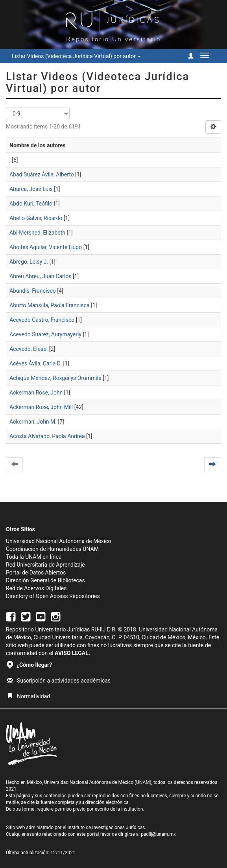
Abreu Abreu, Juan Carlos (41, 276)
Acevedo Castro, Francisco (42, 320)
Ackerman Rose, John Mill (41, 407)
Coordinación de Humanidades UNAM (52, 549)
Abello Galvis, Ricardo (36, 218)
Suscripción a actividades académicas (59, 681)
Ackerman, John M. (33, 422)
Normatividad (29, 696)
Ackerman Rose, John (36, 393)
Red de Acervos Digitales (36, 588)
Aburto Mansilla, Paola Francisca (50, 305)
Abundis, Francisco (33, 291)
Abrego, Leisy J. (29, 262)
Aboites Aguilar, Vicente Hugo (46, 247)
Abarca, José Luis (31, 189)
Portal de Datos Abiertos (36, 573)
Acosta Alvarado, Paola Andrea (47, 436)
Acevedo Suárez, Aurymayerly (45, 334)
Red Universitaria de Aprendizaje (45, 565)
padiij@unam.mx (158, 834)
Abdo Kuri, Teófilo (31, 204)
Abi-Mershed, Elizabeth (37, 233)
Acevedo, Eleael (29, 349)
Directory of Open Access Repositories (53, 596)
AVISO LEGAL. (72, 653)
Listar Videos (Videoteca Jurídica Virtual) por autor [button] (76, 56)
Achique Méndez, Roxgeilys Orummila (55, 378)
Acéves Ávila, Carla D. (36, 363)
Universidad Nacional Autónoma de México (59, 541)
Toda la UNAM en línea (34, 557)
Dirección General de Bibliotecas (45, 580)
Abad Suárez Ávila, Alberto (42, 174)
